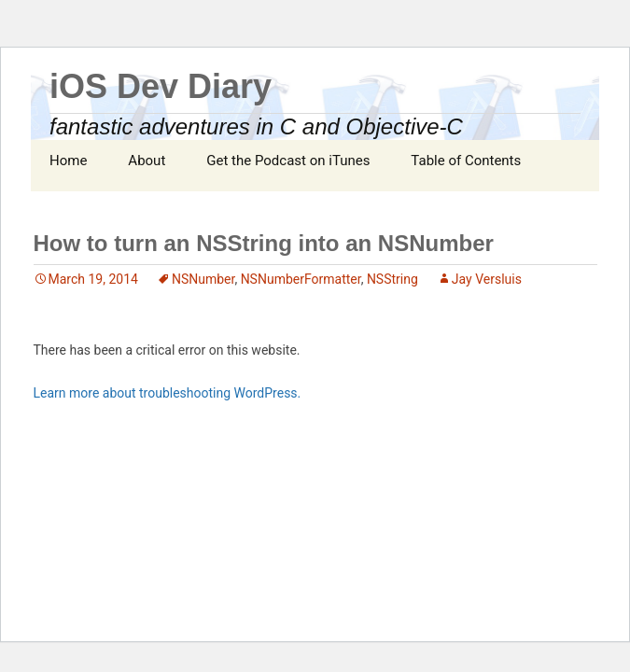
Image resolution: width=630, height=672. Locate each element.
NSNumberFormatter (301, 279)
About (147, 161)
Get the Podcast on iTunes (288, 161)
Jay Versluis (487, 279)
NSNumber (203, 279)
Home (68, 161)
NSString (392, 279)
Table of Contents (466, 161)
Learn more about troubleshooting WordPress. (168, 393)
